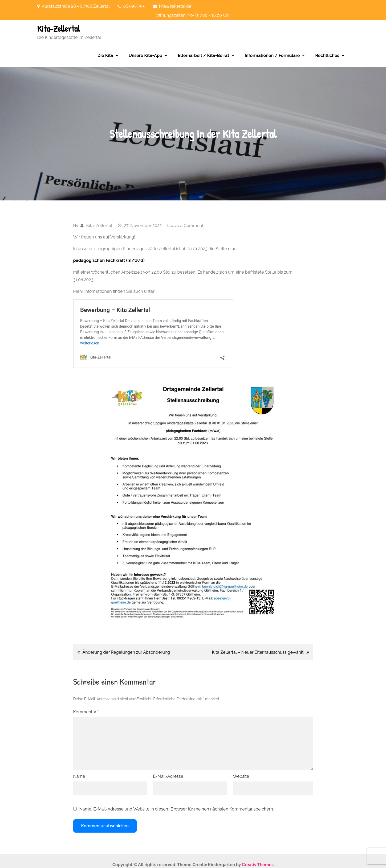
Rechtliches (327, 55)
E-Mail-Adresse (169, 776)
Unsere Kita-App (145, 55)
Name (80, 776)
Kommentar (86, 712)
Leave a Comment (185, 226)
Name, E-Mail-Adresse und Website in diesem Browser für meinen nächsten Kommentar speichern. (177, 809)
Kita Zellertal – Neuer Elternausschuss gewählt (258, 652)
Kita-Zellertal (59, 29)
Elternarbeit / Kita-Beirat (203, 55)
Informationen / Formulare (272, 55)
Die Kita (105, 55)
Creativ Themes (258, 865)
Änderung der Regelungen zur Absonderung (126, 652)
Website (241, 776)
